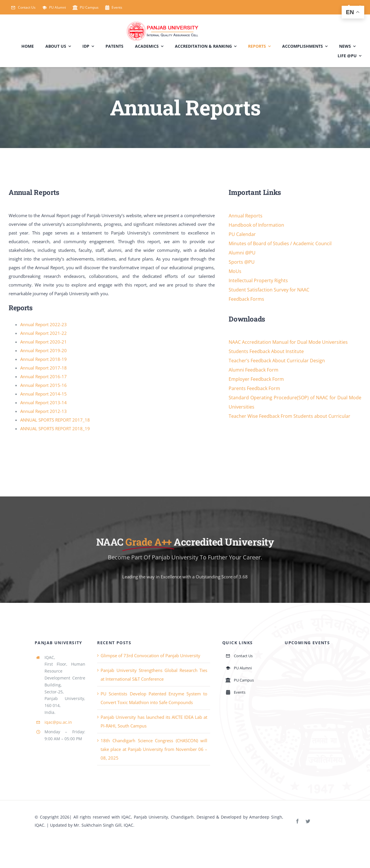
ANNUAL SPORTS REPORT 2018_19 (55, 429)
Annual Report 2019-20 (44, 350)
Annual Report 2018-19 (44, 359)
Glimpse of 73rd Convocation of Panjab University (150, 655)
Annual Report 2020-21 (44, 342)
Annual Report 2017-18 (44, 368)
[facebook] (297, 821)
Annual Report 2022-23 (44, 324)
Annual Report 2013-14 (44, 402)
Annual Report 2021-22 (44, 333)
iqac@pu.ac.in (58, 722)
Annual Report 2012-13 (44, 411)
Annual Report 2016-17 (44, 376)
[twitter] (308, 821)
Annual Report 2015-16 (44, 385)
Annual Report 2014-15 (44, 394)
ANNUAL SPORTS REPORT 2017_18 (55, 420)
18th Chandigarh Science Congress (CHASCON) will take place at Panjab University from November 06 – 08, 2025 (154, 749)
